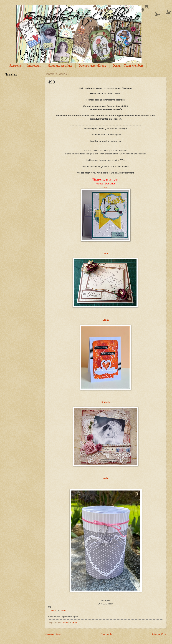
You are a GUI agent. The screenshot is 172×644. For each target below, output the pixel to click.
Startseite (15, 65)
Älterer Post (159, 634)
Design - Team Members (128, 65)
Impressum (34, 65)
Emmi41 (106, 402)
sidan (63, 610)
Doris (54, 610)
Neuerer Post (53, 634)
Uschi (106, 253)
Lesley (105, 187)
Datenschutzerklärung (92, 65)
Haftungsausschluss (60, 65)
